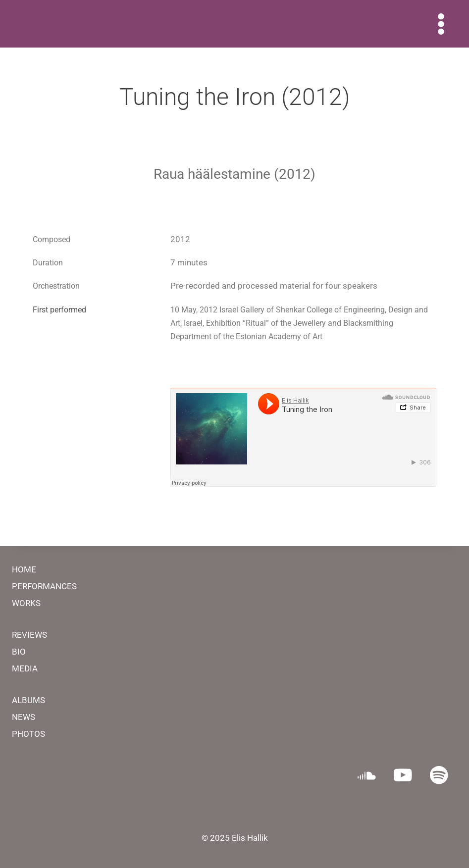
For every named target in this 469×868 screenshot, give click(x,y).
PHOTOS (28, 734)
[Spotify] (439, 775)
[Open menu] (441, 24)
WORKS (26, 603)
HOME (24, 569)
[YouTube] (403, 775)
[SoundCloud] (367, 775)
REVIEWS (29, 635)
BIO (19, 652)
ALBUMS (28, 700)
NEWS (24, 717)
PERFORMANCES (44, 586)
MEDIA (25, 668)
